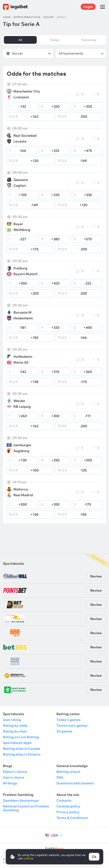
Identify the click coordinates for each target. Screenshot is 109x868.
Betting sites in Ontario (22, 754)
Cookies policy (68, 806)
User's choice (14, 777)
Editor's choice (15, 772)
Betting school (68, 772)
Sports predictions (27, 17)
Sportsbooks (13, 564)
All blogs (10, 783)
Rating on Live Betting (21, 737)
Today (54, 40)
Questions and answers (75, 783)
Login (88, 7)
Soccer (48, 17)
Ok (94, 857)
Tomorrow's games (72, 725)
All (20, 40)
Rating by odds (15, 725)
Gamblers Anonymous (21, 800)
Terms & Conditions (72, 818)
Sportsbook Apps (17, 743)
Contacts (64, 800)
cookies (28, 858)
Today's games (68, 720)
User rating (12, 720)
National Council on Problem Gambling (26, 808)
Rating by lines (15, 731)
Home (7, 17)
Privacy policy (68, 812)
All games (64, 731)
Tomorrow (89, 40)
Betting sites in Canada (21, 749)
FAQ (60, 777)
